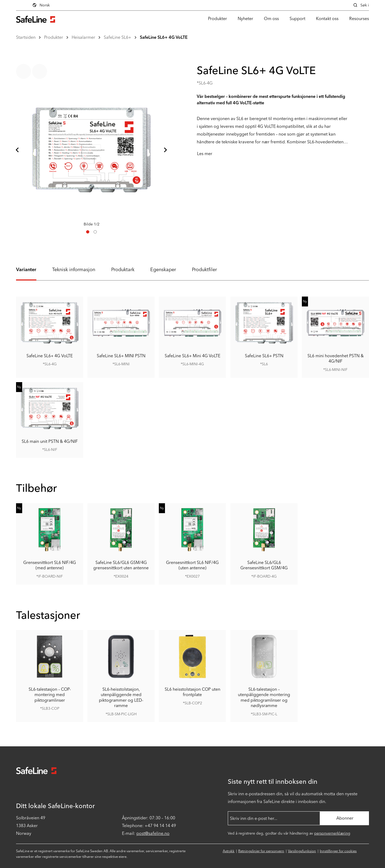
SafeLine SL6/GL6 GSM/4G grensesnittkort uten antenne (121, 565)
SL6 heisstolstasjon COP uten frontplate (192, 692)
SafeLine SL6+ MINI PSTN (121, 356)
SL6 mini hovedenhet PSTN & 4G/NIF (335, 358)
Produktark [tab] (123, 270)
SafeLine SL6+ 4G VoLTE (164, 37)
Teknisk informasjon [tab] (74, 270)
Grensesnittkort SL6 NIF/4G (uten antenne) (192, 565)
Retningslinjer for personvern (261, 851)
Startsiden (26, 37)
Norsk (41, 5)
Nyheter (245, 19)
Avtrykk (229, 851)
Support (297, 19)
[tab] (88, 232)
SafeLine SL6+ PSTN (264, 356)
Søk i (361, 5)
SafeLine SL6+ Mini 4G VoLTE (192, 356)
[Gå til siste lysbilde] (18, 150)
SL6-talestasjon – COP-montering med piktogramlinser (50, 695)
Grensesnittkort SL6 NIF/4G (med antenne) (50, 565)
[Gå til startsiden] (36, 19)
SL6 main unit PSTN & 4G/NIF (50, 441)
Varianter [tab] (26, 270)
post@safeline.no (153, 833)
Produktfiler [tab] (204, 270)
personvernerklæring (332, 833)
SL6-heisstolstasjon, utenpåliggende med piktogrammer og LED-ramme (121, 697)
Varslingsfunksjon (302, 851)
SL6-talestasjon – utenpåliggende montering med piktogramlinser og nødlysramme (264, 697)
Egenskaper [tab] (163, 270)
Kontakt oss (327, 19)
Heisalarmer (83, 37)
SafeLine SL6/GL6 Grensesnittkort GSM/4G (264, 565)
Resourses (359, 19)
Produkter (217, 19)
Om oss (271, 19)
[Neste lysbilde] (165, 150)
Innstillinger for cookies (338, 851)
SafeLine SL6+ (118, 37)
